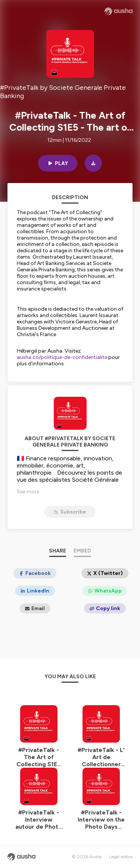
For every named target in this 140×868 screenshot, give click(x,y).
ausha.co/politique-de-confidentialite (62, 357)
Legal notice (121, 857)
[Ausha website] (119, 11)
